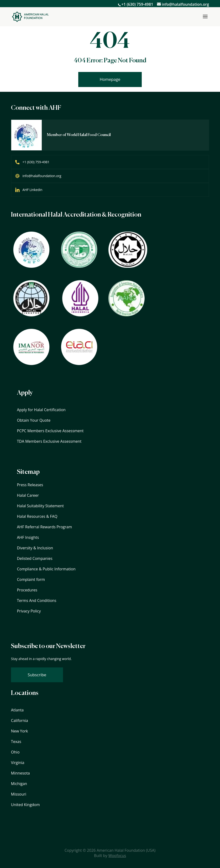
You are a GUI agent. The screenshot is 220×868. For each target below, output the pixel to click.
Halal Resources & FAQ (37, 516)
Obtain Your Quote (34, 420)
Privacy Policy (29, 611)
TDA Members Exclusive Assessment (49, 441)
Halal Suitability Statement (40, 506)
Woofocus (117, 856)
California (19, 721)
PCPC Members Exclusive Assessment (50, 431)
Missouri (19, 794)
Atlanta (17, 710)
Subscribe (37, 675)
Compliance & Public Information (46, 569)
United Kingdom (25, 805)
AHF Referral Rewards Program (45, 527)
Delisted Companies (35, 558)
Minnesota (20, 773)
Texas (16, 742)
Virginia (18, 763)
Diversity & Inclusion (35, 548)
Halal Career (28, 495)
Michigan (19, 784)
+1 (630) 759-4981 (137, 4)
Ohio (15, 752)
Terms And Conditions (37, 601)
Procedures (27, 590)
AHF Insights (28, 537)
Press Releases (30, 485)
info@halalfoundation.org (42, 176)
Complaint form (31, 579)
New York (19, 731)
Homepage (110, 79)
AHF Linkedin (32, 190)
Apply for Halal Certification (41, 410)
